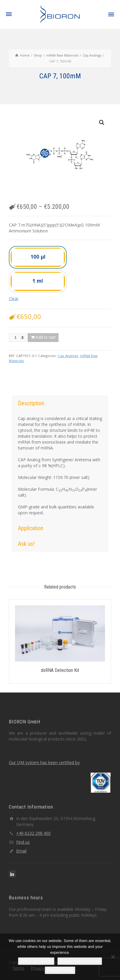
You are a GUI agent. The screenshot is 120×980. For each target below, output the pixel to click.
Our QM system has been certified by (44, 762)
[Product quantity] (18, 338)
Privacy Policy (60, 970)
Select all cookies (36, 961)
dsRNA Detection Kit (60, 670)
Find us (23, 842)
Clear (14, 299)
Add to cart (46, 337)
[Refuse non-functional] (113, 957)
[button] (102, 123)
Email (21, 851)
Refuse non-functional (80, 961)
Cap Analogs (68, 356)
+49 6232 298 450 (33, 833)
